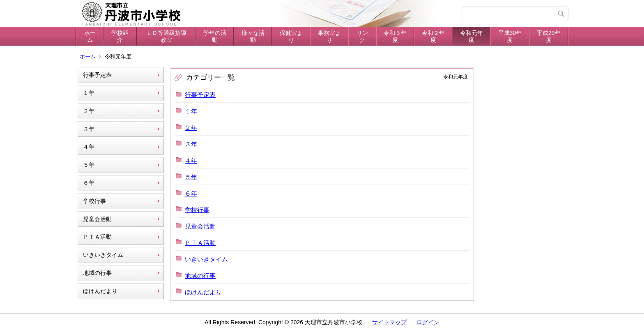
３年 (89, 129)
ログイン (428, 322)
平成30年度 (510, 36)
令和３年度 (395, 36)
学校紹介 (120, 36)
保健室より (291, 36)
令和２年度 (433, 36)
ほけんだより (100, 291)
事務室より (329, 36)
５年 (89, 165)
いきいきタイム (103, 255)
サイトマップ (389, 322)
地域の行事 (97, 273)
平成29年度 (549, 36)
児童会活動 (97, 219)
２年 (89, 111)
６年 (89, 183)
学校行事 (94, 201)
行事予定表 (97, 75)
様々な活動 (253, 36)
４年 (89, 147)
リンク (362, 36)
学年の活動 (215, 36)
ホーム (90, 36)
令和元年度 (471, 36)
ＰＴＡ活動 (97, 237)
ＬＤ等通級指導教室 (166, 36)
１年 (89, 93)
